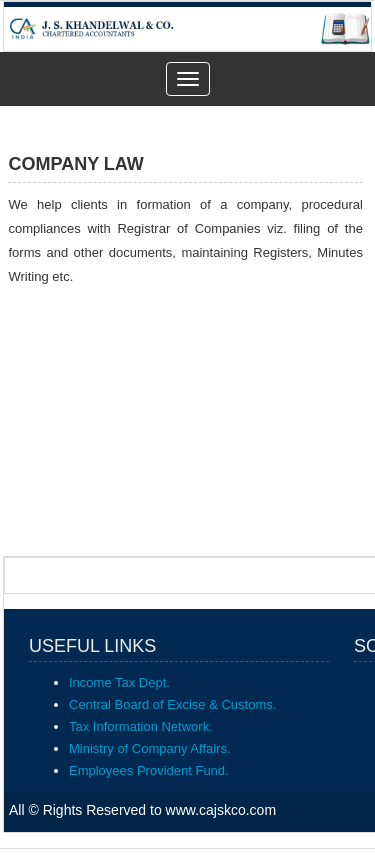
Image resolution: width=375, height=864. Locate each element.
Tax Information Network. (141, 726)
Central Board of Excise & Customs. (172, 704)
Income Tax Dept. (119, 682)
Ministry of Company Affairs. (150, 748)
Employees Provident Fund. (149, 770)
